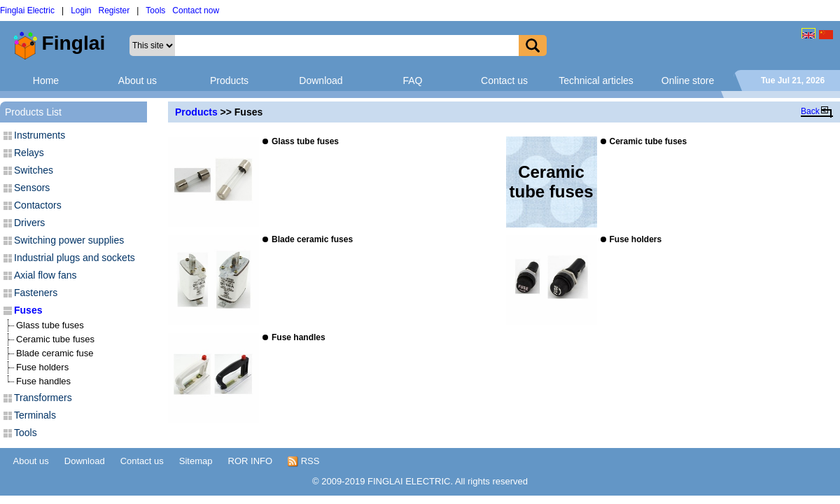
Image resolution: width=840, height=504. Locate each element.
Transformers (43, 398)
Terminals (35, 415)
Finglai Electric (27, 10)
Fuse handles (43, 381)
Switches (34, 170)
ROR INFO (251, 461)
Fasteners (36, 293)
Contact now (196, 10)
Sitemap (196, 461)
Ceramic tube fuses (55, 339)
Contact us (504, 80)
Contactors (38, 205)
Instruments (40, 135)
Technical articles (596, 80)
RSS (303, 461)
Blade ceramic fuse (55, 353)
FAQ (412, 80)
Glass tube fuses (50, 325)
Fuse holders (42, 367)
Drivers (29, 223)
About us (138, 80)
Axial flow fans (45, 275)
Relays (29, 153)
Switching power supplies (69, 240)
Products (229, 80)
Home (46, 80)
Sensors (32, 188)
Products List (33, 112)
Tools (155, 10)
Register (114, 10)
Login (81, 10)
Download (321, 80)
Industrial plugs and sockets (75, 258)
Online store (688, 80)
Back (810, 111)
